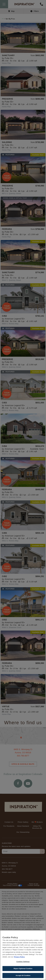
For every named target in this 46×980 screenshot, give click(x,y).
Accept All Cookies (23, 976)
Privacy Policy (19, 957)
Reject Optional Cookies (23, 969)
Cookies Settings (23, 962)
